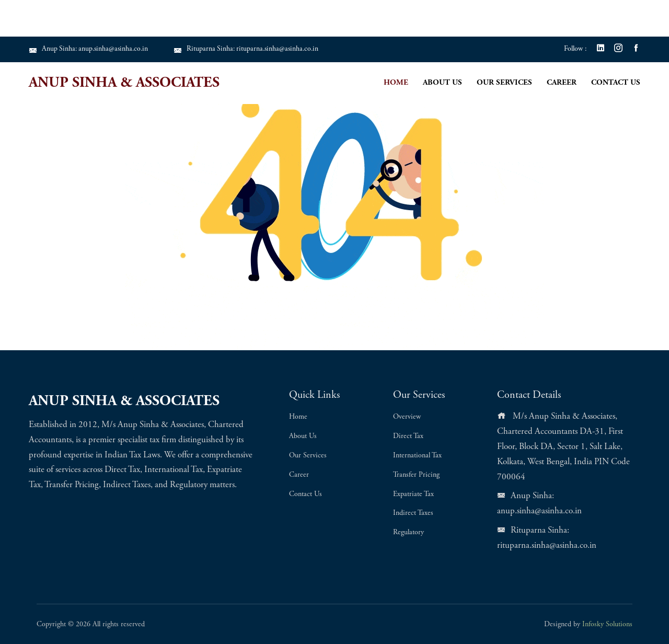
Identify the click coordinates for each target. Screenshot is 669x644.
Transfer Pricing (416, 475)
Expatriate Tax (413, 494)
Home (396, 83)
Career (562, 83)
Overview (407, 417)
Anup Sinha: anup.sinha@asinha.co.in (90, 49)
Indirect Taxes (413, 513)
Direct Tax (408, 436)
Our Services (504, 83)
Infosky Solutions (607, 625)
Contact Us (616, 83)
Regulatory (408, 533)
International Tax (417, 456)
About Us (442, 83)
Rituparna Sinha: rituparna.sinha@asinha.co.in (252, 49)
